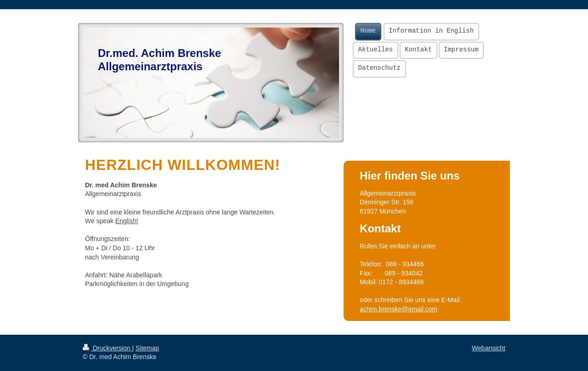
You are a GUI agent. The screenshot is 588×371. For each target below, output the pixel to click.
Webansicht (489, 348)
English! (127, 221)
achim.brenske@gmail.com (399, 309)
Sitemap (147, 348)
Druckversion (107, 348)
